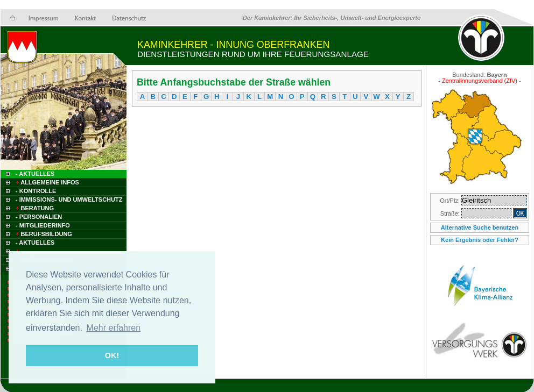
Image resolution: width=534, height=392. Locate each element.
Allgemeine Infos (47, 182)
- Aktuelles (34, 174)
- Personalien (39, 217)
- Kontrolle (36, 191)
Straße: (451, 213)
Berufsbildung (43, 234)
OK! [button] (112, 355)
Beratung (34, 208)
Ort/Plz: (451, 201)
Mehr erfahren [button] (114, 328)
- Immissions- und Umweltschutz (69, 199)
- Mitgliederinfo (43, 225)
